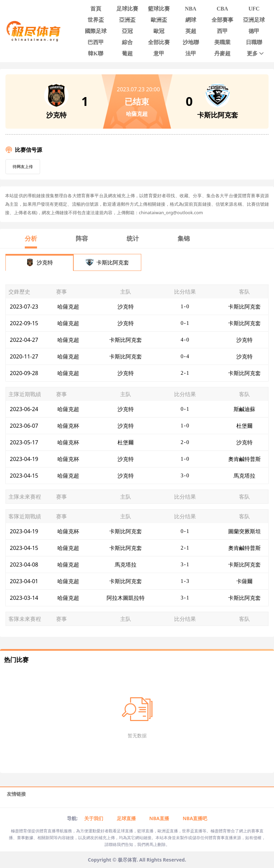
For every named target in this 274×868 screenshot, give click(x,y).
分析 (31, 238)
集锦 (184, 238)
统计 (133, 238)
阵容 (82, 238)
